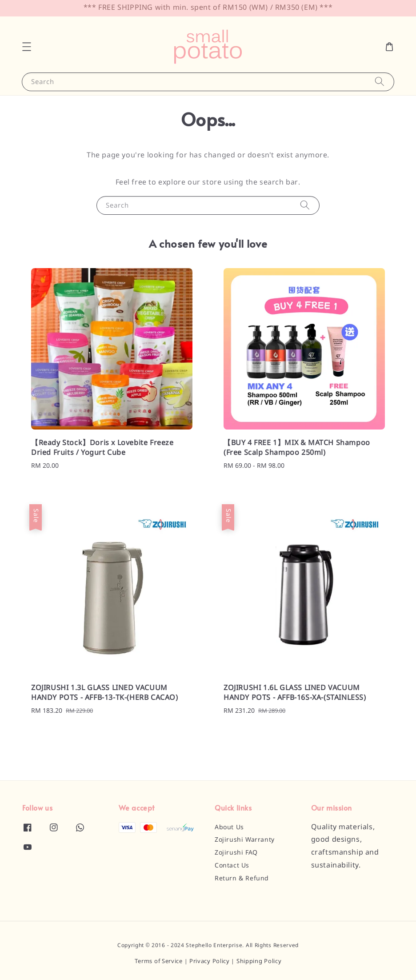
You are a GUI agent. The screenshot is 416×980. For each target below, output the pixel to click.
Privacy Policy (210, 962)
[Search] (380, 82)
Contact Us (232, 866)
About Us (229, 827)
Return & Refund (242, 879)
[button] (27, 47)
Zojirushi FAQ (236, 853)
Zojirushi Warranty (245, 840)
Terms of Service (159, 962)
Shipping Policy (259, 962)
